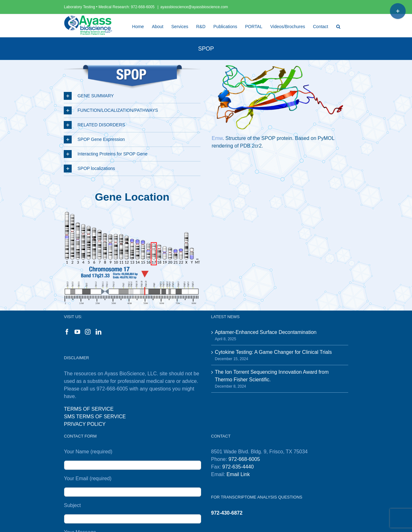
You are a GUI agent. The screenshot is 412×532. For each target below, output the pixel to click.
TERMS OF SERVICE (89, 409)
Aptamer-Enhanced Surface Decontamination (266, 332)
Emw (217, 138)
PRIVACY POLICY (85, 424)
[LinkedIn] (99, 332)
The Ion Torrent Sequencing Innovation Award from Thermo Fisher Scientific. (272, 376)
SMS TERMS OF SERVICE (95, 417)
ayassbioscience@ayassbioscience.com (194, 7)
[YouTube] (77, 332)
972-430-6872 (227, 513)
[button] (338, 26)
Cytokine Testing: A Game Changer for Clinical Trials (274, 352)
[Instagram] (88, 332)
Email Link (238, 474)
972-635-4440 (238, 467)
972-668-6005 (143, 7)
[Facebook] (67, 332)
